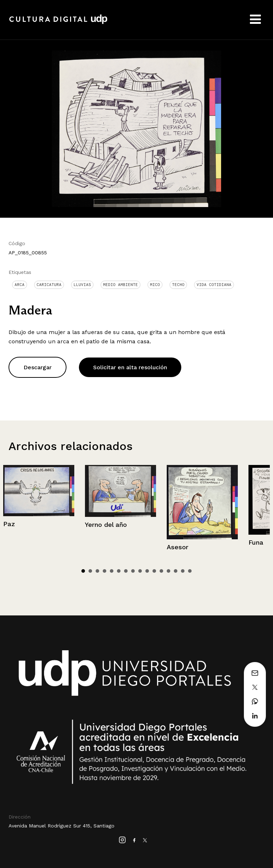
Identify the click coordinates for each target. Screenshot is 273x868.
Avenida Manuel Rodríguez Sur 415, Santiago (61, 826)
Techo (178, 285)
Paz (9, 524)
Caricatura (49, 285)
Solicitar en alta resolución (130, 367)
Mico (155, 285)
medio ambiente (121, 285)
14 (176, 571)
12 (161, 571)
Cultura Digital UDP (58, 23)
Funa (256, 542)
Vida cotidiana (214, 285)
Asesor (178, 547)
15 (183, 571)
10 (147, 571)
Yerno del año (106, 525)
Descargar (38, 367)
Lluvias (82, 285)
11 (154, 571)
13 (168, 571)
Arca (20, 285)
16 (190, 571)
